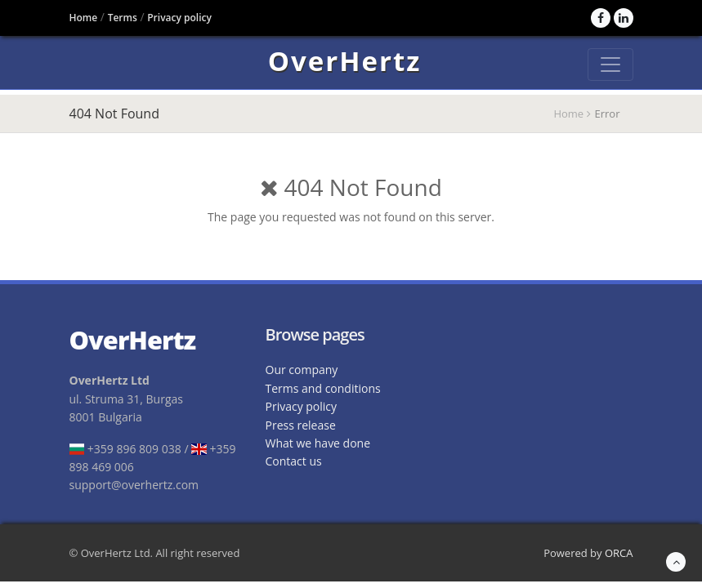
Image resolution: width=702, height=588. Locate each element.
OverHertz (345, 64)
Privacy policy (179, 18)
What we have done (318, 443)
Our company (302, 370)
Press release (301, 425)
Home (84, 18)
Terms (123, 18)
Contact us (294, 461)
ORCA (619, 553)
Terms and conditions (323, 388)
